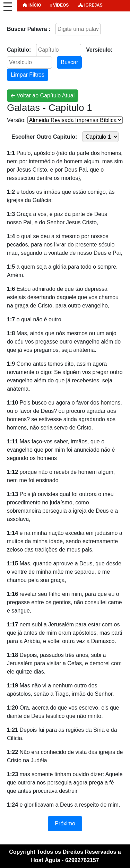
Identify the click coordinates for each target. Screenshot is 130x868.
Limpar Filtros (28, 75)
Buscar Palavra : (29, 29)
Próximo (65, 823)
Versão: (16, 120)
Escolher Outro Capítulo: (44, 137)
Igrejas (90, 5)
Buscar (69, 62)
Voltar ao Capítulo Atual (43, 96)
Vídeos (59, 5)
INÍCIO (32, 5)
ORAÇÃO (33, 17)
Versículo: (99, 50)
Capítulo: (19, 50)
